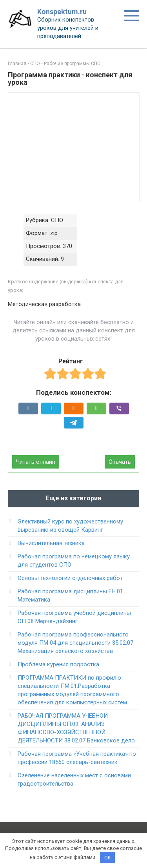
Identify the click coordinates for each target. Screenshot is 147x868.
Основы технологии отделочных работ (70, 578)
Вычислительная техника (51, 543)
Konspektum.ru (62, 12)
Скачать (120, 462)
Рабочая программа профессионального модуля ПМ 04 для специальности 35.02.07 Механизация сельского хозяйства (75, 643)
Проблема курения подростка (58, 664)
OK (108, 858)
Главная (17, 64)
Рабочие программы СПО (72, 64)
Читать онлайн (36, 462)
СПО (35, 64)
